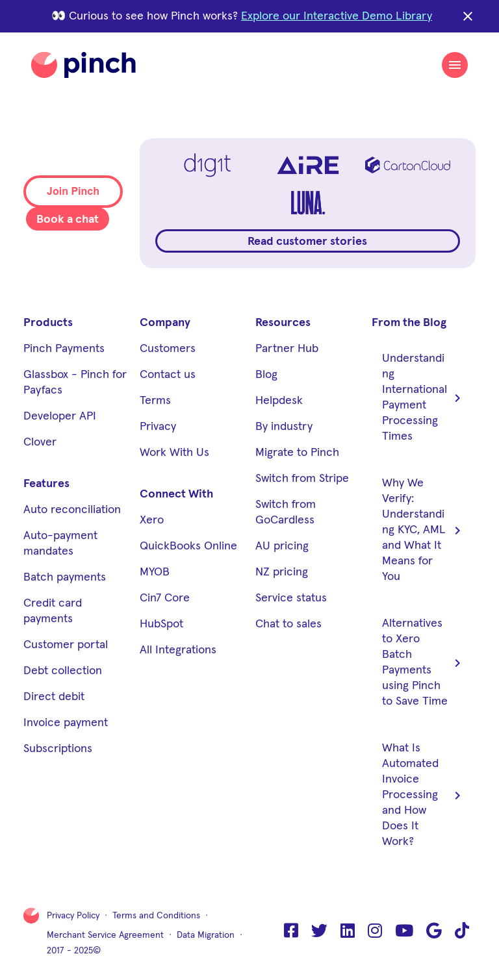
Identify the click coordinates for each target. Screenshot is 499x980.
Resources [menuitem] (283, 323)
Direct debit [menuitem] (54, 697)
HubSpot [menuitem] (161, 624)
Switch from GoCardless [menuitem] (286, 512)
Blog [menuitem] (266, 375)
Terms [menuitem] (155, 401)
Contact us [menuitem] (168, 375)
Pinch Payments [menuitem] (64, 349)
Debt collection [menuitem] (63, 671)
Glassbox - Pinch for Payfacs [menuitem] (75, 383)
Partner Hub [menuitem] (287, 349)
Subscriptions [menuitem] (58, 749)
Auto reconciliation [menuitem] (72, 510)
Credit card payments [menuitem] (53, 611)
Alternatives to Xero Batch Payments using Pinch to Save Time (424, 662)
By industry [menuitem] (284, 427)
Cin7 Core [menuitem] (165, 598)
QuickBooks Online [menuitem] (188, 546)
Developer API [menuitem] (60, 416)
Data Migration (206, 935)
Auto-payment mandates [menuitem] (60, 544)
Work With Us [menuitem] (174, 453)
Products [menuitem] (48, 323)
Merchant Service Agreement (105, 935)
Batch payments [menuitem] (65, 577)
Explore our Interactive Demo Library (337, 16)
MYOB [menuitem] (155, 572)
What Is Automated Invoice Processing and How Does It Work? (424, 795)
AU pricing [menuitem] (282, 546)
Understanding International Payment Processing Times (424, 397)
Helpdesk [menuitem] (279, 401)
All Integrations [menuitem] (178, 650)
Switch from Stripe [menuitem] (302, 479)
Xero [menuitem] (152, 520)
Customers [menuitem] (168, 349)
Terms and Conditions (156, 916)
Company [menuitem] (165, 323)
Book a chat (68, 220)
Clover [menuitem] (40, 442)
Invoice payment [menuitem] (66, 723)
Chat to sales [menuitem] (288, 624)
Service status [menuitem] (291, 598)
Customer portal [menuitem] (66, 645)
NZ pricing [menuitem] (282, 572)
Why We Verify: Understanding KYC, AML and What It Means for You (424, 530)
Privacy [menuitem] (158, 427)
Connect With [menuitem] (176, 494)
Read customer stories (307, 242)
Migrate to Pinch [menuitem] (297, 453)
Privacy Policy (73, 916)
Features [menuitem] (46, 484)
